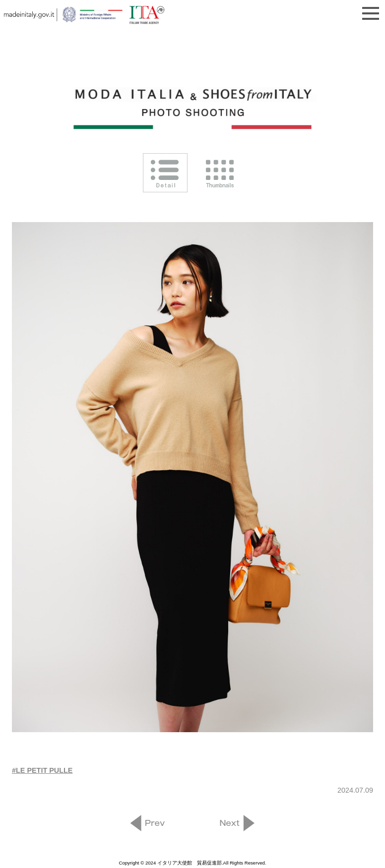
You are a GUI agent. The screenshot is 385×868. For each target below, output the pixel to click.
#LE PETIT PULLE (42, 770)
